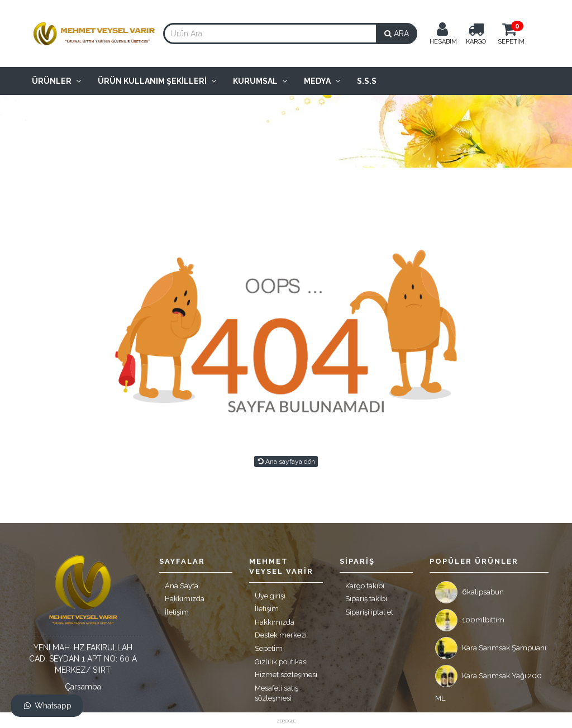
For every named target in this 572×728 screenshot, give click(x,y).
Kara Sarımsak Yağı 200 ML (488, 679)
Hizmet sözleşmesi (286, 675)
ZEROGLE (286, 721)
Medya (322, 81)
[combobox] (270, 34)
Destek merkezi (281, 635)
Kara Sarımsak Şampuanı (491, 648)
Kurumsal (260, 81)
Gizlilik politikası (281, 662)
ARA (397, 34)
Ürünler (56, 81)
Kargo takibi (365, 586)
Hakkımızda (185, 599)
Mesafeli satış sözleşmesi (277, 693)
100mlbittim (470, 620)
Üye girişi (270, 596)
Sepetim (269, 648)
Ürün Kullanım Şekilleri (157, 81)
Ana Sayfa (182, 586)
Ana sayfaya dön (286, 461)
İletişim (177, 612)
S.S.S (367, 81)
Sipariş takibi (366, 599)
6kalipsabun (469, 592)
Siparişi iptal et (369, 612)
